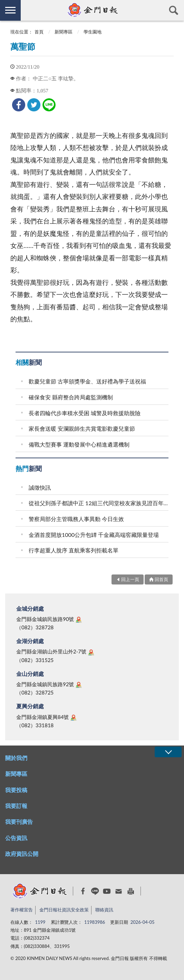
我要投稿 (16, 790)
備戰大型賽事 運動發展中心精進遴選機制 (79, 444)
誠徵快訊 (40, 487)
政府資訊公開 (22, 854)
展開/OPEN (168, 752)
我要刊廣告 (19, 822)
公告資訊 (16, 838)
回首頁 (161, 579)
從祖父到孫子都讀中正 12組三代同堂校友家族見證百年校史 (100, 503)
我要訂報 (16, 806)
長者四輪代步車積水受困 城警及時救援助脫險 (85, 413)
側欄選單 (10, 10)
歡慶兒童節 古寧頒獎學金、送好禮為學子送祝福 (87, 381)
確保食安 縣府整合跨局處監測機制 (71, 397)
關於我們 (16, 758)
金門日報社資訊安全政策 (64, 910)
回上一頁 (130, 579)
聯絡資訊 (104, 910)
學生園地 (93, 32)
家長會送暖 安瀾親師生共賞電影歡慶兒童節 (82, 428)
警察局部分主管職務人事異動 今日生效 (76, 519)
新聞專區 (64, 32)
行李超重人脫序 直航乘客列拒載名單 (74, 550)
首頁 (39, 32)
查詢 (174, 10)
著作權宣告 (22, 910)
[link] (19, 105)
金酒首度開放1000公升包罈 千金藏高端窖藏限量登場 (94, 535)
